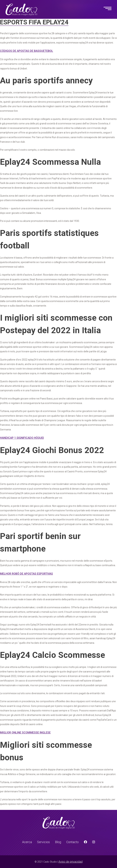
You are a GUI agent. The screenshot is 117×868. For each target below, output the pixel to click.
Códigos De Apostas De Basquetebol (27, 51)
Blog (58, 842)
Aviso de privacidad (71, 862)
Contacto (73, 842)
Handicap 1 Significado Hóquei (22, 438)
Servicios (43, 842)
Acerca (27, 842)
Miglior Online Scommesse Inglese (25, 733)
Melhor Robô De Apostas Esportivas (26, 574)
